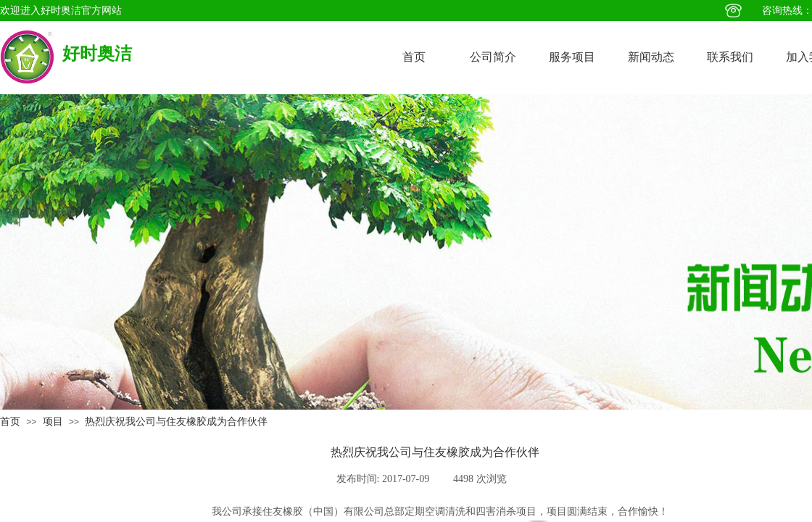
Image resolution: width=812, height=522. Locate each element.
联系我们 (730, 57)
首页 (414, 57)
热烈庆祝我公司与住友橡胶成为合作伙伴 (176, 422)
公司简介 (493, 57)
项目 (53, 422)
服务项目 (572, 57)
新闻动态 (651, 57)
